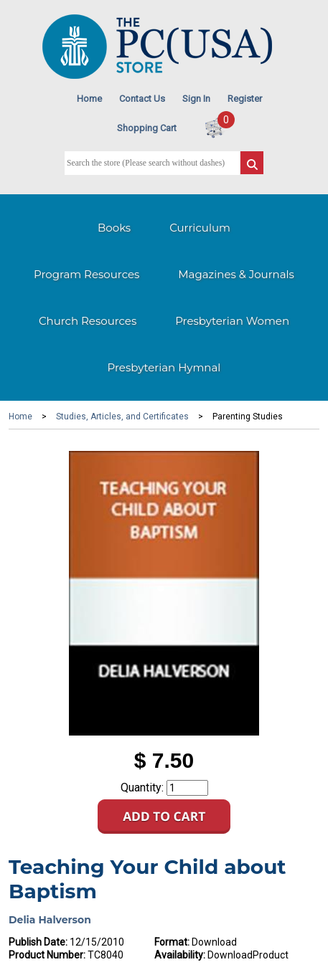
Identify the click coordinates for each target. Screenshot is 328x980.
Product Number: (47, 955)
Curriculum (200, 228)
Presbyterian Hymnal (164, 367)
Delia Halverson (50, 920)
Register (245, 99)
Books (114, 228)
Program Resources (86, 274)
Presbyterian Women (232, 321)
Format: (172, 942)
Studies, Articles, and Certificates (122, 417)
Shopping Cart (147, 128)
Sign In (196, 99)
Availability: (180, 955)
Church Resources (88, 321)
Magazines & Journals (236, 274)
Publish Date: (38, 942)
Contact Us (142, 99)
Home (89, 99)
